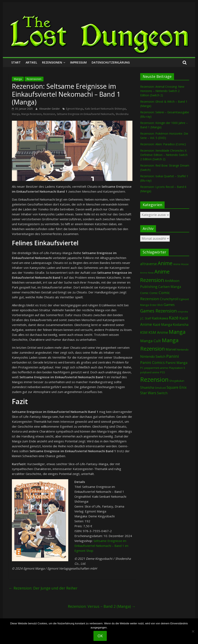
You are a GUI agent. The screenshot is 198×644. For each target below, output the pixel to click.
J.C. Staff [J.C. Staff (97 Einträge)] (146, 318)
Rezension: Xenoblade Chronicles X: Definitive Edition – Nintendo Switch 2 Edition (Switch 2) (164, 155)
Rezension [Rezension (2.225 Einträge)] (154, 379)
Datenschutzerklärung (111, 62)
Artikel (31, 62)
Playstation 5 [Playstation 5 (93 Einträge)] (177, 368)
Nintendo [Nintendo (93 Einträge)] (183, 350)
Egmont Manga (75, 109)
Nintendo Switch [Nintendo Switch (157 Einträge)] (153, 357)
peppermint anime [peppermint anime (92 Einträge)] (156, 368)
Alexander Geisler (50, 109)
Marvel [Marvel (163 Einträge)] (171, 349)
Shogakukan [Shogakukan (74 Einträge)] (177, 381)
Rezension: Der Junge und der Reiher (43, 588)
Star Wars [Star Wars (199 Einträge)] (148, 393)
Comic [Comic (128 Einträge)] (144, 293)
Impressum (78, 62)
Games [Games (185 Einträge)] (169, 305)
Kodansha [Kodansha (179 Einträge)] (181, 324)
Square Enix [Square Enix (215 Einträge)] (177, 387)
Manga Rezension (31, 114)
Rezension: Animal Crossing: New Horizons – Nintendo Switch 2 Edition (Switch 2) (162, 91)
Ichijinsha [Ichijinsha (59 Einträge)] (183, 312)
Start (16, 62)
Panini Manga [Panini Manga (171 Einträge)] (176, 363)
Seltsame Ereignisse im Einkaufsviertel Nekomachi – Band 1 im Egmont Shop (101, 546)
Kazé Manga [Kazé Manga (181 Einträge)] (162, 324)
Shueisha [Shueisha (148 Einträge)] (147, 387)
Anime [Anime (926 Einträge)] (165, 263)
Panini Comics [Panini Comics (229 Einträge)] (152, 362)
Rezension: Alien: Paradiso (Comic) (163, 144)
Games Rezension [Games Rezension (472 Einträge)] (159, 311)
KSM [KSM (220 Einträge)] (144, 332)
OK (100, 636)
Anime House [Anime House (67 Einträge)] (181, 264)
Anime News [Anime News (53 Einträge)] (147, 273)
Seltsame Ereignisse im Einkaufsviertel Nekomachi (85, 114)
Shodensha (122, 114)
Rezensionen (52, 62)
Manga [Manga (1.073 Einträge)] (177, 332)
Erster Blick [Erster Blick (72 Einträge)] (156, 305)
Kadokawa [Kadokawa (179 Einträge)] (160, 318)
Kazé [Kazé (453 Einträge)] (174, 318)
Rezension (49, 114)
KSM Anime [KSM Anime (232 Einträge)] (158, 332)
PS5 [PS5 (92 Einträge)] (163, 372)
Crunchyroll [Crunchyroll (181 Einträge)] (169, 299)
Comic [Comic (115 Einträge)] (154, 293)
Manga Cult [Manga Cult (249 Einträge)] (151, 341)
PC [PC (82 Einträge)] (142, 368)
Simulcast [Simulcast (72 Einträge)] (160, 388)
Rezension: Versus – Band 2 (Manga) (102, 606)
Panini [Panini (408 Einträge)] (173, 356)
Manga (18, 79)
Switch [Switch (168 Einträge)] (162, 393)
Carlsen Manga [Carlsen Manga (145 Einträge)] (170, 287)
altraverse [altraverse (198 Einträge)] (148, 264)
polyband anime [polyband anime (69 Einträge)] (150, 372)
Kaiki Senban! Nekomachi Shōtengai (105, 109)
